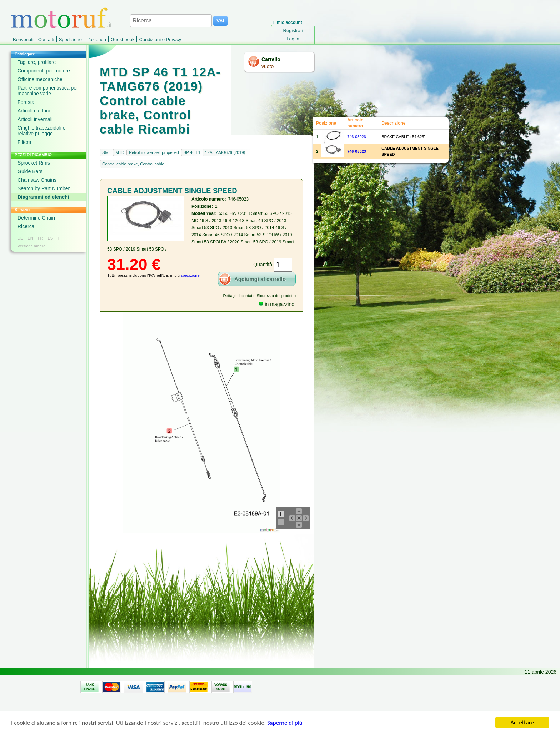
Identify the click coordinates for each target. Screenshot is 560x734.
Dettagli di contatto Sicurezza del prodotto (259, 296)
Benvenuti (23, 39)
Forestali (27, 102)
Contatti (46, 39)
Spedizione (70, 39)
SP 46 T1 (192, 152)
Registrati (293, 31)
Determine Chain (36, 218)
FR (41, 238)
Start (106, 152)
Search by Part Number (44, 188)
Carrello (271, 59)
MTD (120, 152)
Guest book (123, 39)
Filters (24, 142)
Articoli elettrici (34, 111)
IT (59, 238)
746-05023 (357, 151)
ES (50, 238)
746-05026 (357, 137)
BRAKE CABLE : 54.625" (403, 137)
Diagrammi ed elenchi (43, 197)
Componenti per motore (44, 71)
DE (20, 238)
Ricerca (26, 226)
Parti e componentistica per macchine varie (48, 91)
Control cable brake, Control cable (133, 164)
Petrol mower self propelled (154, 152)
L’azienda (96, 39)
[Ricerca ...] (171, 21)
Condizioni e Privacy (160, 39)
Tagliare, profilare (37, 62)
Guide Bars (30, 171)
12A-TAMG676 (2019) (225, 152)
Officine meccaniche (40, 79)
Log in (293, 39)
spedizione (190, 275)
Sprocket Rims (34, 163)
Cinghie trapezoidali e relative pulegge (42, 131)
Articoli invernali (35, 119)
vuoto (267, 66)
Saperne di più (285, 723)
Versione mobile (31, 246)
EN (30, 238)
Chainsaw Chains (37, 180)
